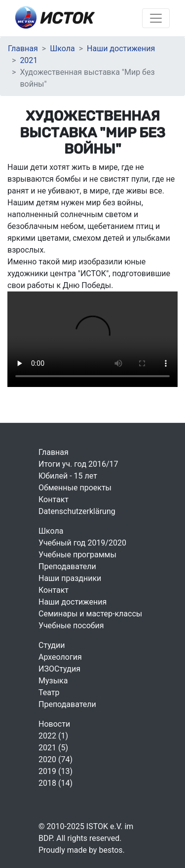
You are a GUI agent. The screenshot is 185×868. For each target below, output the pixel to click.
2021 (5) (53, 748)
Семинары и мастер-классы (90, 614)
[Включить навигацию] (156, 18)
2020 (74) (55, 759)
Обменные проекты (75, 488)
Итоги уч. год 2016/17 (78, 464)
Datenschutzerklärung (77, 511)
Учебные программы (77, 555)
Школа (62, 48)
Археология (60, 657)
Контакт (54, 499)
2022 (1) (53, 736)
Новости (54, 724)
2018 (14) (55, 783)
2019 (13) (55, 771)
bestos (111, 850)
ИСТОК (55, 17)
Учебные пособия (71, 626)
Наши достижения (121, 48)
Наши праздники (70, 578)
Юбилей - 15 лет (68, 476)
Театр (49, 692)
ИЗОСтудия (59, 669)
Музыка (53, 681)
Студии (52, 645)
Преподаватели (67, 566)
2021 (29, 60)
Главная (23, 48)
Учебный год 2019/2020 (82, 543)
